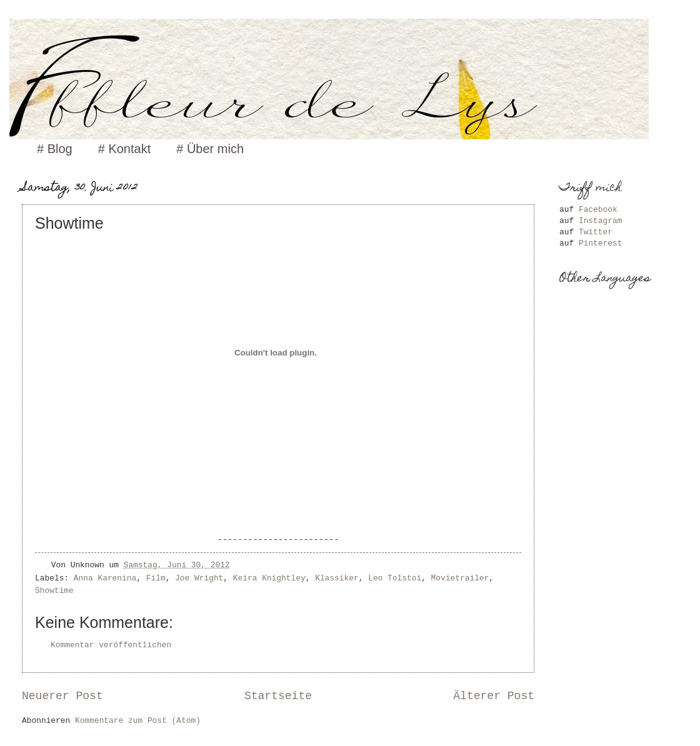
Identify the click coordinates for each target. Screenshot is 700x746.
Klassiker (337, 578)
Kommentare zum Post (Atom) (138, 721)
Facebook (598, 210)
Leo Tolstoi (395, 578)
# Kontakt (125, 149)
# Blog (55, 149)
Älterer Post (494, 696)
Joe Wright (199, 578)
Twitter (596, 232)
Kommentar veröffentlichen (111, 645)
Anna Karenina (105, 578)
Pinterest (601, 243)
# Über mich (210, 149)
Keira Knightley (269, 578)
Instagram (601, 221)
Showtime (54, 591)
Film (156, 578)
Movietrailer (460, 578)
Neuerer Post (62, 696)
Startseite (278, 696)
